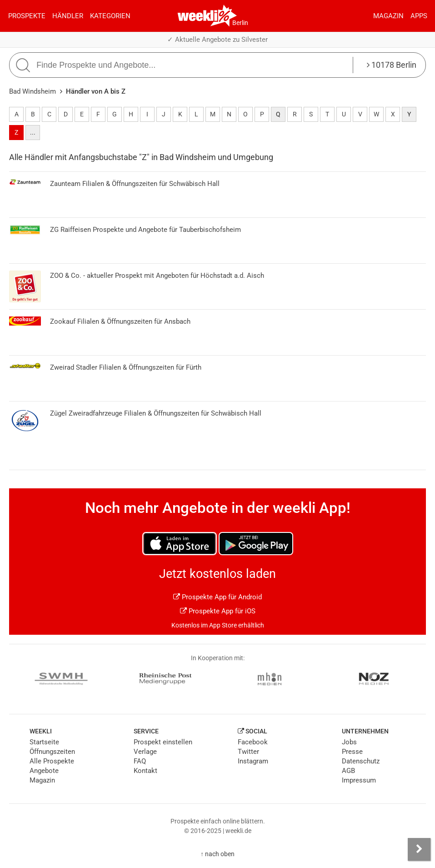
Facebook (253, 742)
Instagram (253, 761)
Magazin (388, 16)
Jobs (349, 742)
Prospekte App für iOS (218, 611)
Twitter (248, 752)
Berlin (240, 23)
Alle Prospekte (52, 761)
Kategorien (110, 16)
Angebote (44, 771)
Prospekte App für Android (217, 597)
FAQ (140, 761)
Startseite (44, 742)
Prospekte (27, 16)
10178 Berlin (392, 65)
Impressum (359, 780)
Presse (352, 752)
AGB (348, 771)
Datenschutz (361, 761)
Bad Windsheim (32, 91)
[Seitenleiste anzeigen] (419, 849)
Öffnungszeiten (52, 752)
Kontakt (145, 771)
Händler (68, 16)
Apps (419, 16)
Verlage (145, 752)
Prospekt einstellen (163, 742)
